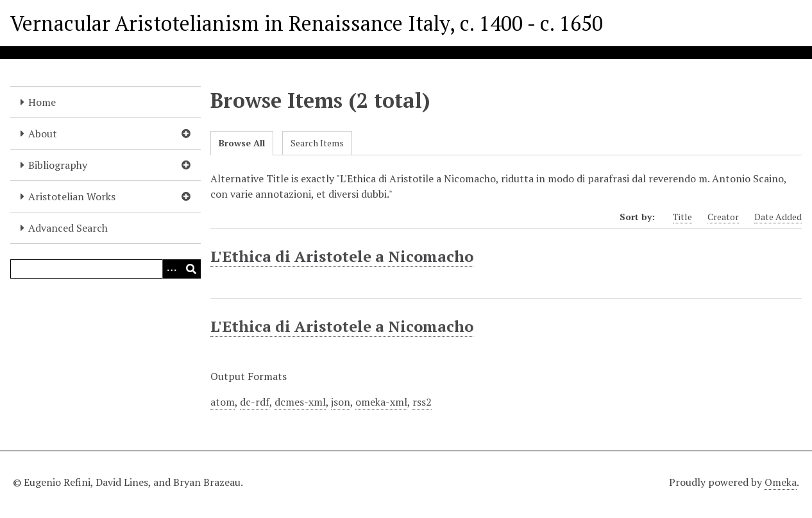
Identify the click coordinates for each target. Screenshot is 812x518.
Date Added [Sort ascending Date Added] (778, 217)
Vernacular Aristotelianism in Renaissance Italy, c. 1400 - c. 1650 (307, 23)
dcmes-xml (300, 402)
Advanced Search (68, 228)
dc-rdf (255, 402)
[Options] (172, 269)
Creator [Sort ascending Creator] (723, 217)
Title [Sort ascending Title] (682, 217)
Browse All (242, 143)
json (341, 402)
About (43, 134)
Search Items (317, 143)
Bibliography (58, 165)
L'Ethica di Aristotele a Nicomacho (342, 256)
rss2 (422, 402)
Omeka (781, 482)
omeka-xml (381, 402)
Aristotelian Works (72, 196)
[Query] (106, 269)
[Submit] (191, 269)
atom (223, 402)
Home (42, 102)
